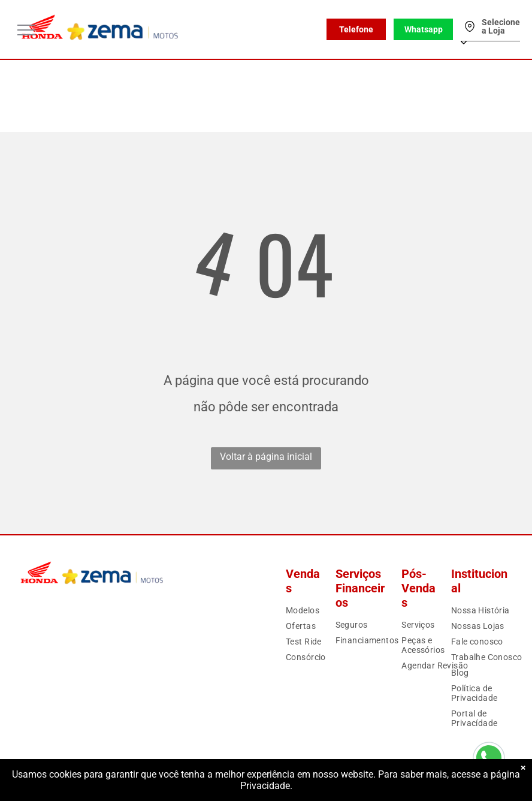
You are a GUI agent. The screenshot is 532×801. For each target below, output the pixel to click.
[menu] (26, 30)
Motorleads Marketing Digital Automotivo (455, 781)
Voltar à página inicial (266, 457)
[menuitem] (324, 610)
